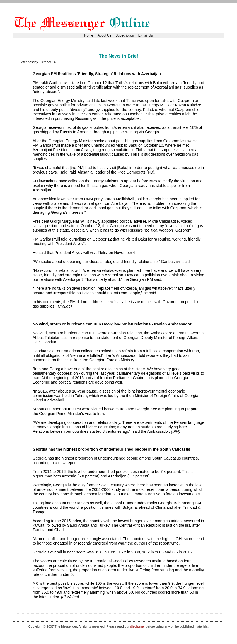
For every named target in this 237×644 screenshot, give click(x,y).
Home (89, 35)
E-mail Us (146, 35)
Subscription (125, 35)
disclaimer (137, 626)
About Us (104, 35)
